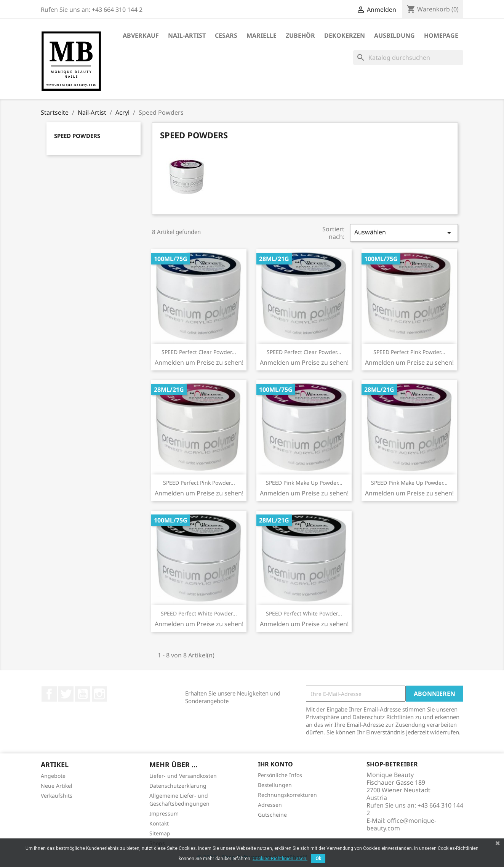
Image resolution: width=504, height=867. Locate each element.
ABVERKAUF (141, 35)
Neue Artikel (57, 786)
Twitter (66, 694)
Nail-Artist (187, 35)
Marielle (262, 35)
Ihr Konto (275, 764)
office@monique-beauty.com (401, 824)
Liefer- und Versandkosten (183, 776)
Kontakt (159, 823)
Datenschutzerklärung (178, 786)
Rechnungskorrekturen (287, 795)
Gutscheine (272, 815)
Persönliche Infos (280, 775)
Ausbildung (394, 35)
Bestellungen (275, 785)
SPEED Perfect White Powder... (199, 613)
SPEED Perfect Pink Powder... (409, 352)
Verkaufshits (57, 796)
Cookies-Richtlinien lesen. (280, 859)
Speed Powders (77, 136)
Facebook (49, 694)
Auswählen (404, 233)
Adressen (270, 805)
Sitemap (160, 833)
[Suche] (408, 58)
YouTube (83, 694)
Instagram (99, 694)
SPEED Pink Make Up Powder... (304, 483)
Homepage (441, 35)
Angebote (53, 776)
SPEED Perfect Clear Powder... (199, 352)
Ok (318, 859)
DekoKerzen (345, 35)
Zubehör (300, 35)
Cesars (226, 35)
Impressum (164, 813)
